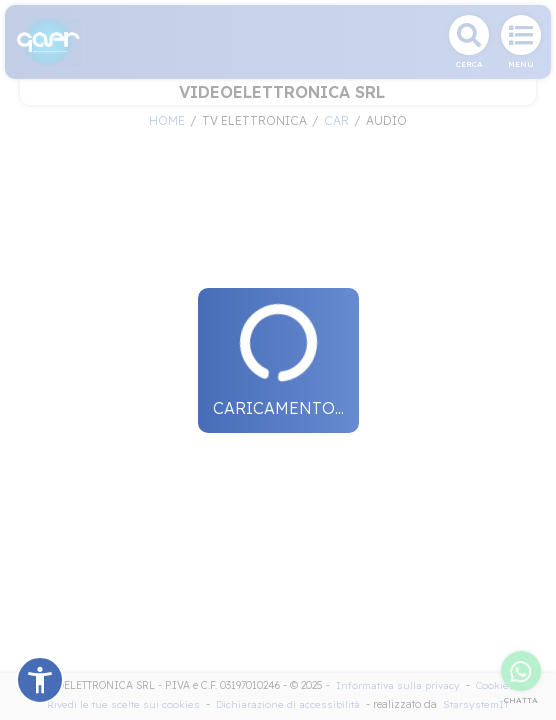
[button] (40, 680)
